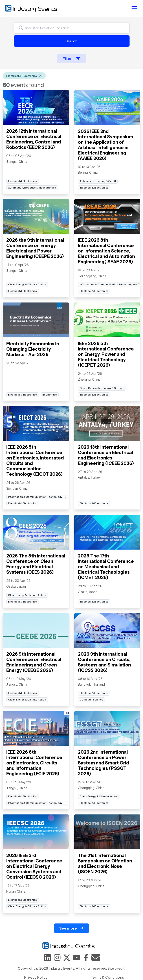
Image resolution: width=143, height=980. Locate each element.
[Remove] (40, 76)
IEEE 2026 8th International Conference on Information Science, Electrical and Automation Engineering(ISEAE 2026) (106, 251)
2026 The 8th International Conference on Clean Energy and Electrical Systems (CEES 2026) (36, 564)
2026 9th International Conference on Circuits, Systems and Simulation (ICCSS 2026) (104, 662)
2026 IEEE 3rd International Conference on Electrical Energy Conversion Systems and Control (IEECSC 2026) (34, 866)
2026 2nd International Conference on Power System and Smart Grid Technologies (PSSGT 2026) (103, 763)
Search (71, 41)
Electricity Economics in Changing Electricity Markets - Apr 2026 (33, 349)
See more (71, 928)
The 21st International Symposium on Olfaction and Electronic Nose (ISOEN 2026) (105, 864)
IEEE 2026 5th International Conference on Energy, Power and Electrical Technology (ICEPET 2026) (106, 354)
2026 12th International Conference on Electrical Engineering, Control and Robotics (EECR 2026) (34, 139)
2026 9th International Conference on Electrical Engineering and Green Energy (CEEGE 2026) (34, 662)
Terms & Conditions (107, 977)
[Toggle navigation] (134, 8)
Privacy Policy (36, 977)
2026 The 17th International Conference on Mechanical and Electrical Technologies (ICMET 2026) (106, 567)
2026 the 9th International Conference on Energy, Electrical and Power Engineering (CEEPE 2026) (35, 248)
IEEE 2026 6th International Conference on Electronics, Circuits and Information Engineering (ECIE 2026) (34, 763)
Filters (71, 59)
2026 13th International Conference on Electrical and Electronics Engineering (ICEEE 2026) (106, 455)
